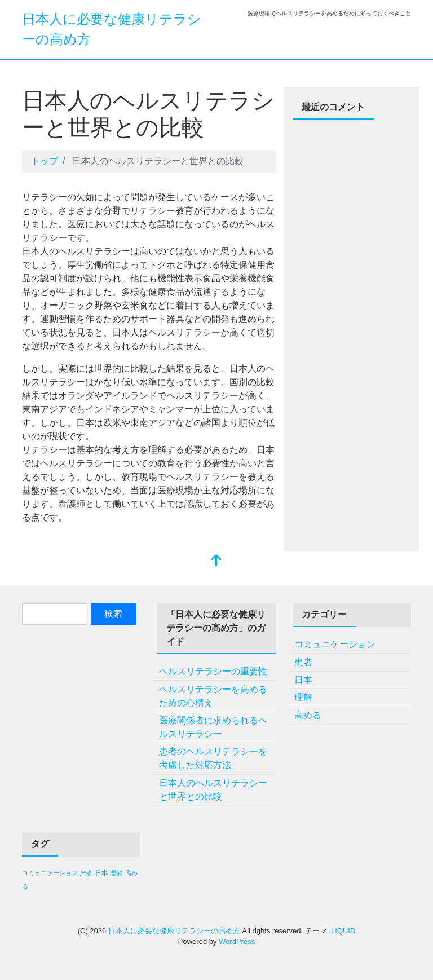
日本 (303, 680)
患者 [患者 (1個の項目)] (86, 873)
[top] (216, 561)
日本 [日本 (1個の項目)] (101, 873)
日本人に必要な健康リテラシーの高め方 (174, 931)
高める (308, 715)
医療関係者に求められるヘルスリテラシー (213, 727)
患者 (303, 662)
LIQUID (343, 931)
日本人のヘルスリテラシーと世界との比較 (213, 790)
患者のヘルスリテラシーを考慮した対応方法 (213, 758)
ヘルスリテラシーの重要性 (213, 671)
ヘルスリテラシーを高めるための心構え (213, 696)
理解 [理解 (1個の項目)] (116, 873)
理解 (303, 697)
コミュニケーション (335, 644)
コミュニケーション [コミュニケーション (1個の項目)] (50, 873)
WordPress (237, 941)
